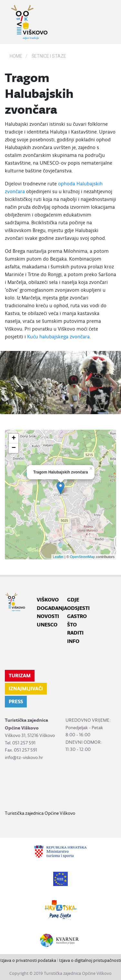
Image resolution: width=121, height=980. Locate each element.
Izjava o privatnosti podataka (28, 960)
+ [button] (14, 438)
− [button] (14, 448)
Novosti (48, 616)
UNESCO (47, 625)
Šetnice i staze (49, 56)
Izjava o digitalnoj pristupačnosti (90, 960)
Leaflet (58, 557)
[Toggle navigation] (107, 22)
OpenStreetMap (83, 557)
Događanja (52, 608)
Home (16, 56)
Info (73, 641)
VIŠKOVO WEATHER (60, 785)
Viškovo (48, 600)
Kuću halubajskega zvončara (58, 337)
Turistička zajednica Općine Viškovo (40, 813)
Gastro (77, 616)
